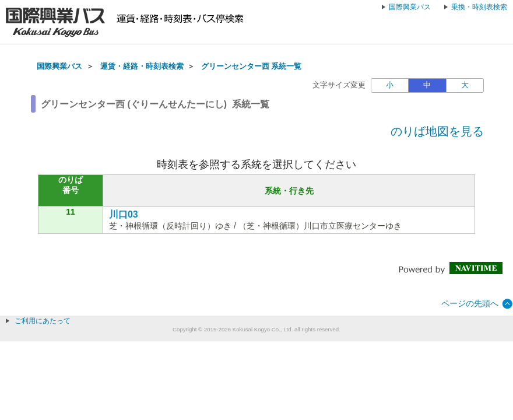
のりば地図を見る (437, 131)
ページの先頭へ (470, 303)
